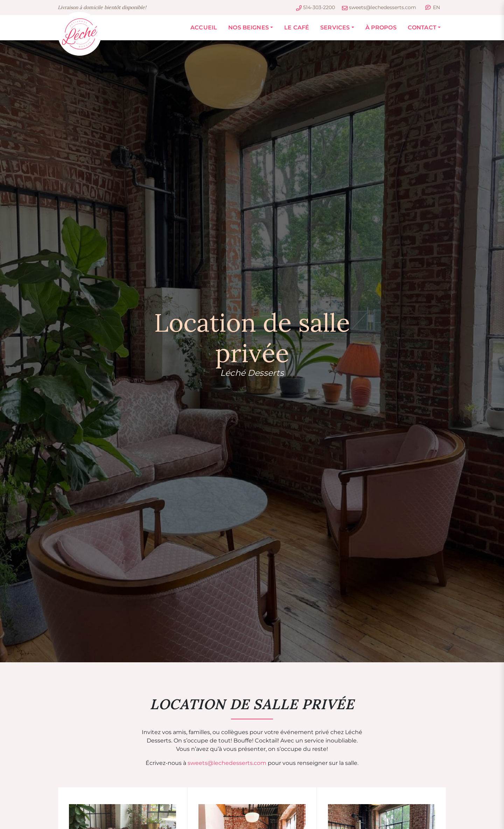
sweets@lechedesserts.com (227, 763)
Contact (422, 27)
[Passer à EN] (433, 8)
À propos (381, 27)
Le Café (297, 27)
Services (335, 27)
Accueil (204, 27)
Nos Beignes (248, 27)
